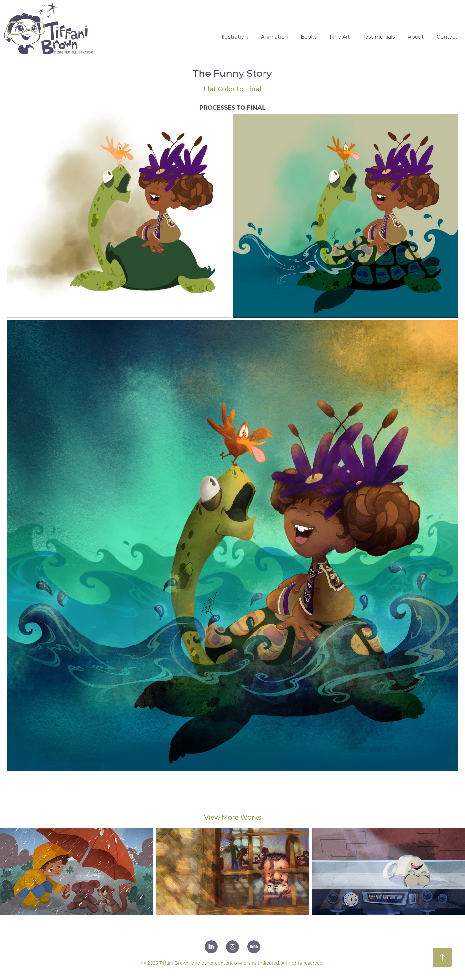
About (416, 37)
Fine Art (340, 37)
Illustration (234, 37)
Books (309, 37)
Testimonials (379, 37)
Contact (447, 37)
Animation (274, 37)
